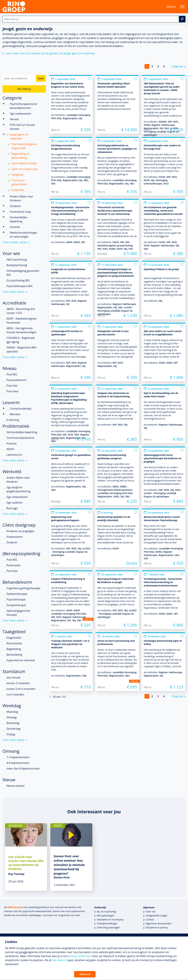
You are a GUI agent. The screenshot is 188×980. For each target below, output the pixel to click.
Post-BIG (12, 374)
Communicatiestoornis (21, 438)
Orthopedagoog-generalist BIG (23, 273)
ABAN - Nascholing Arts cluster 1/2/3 (21, 311)
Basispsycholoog (17, 265)
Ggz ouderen (14, 503)
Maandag (12, 712)
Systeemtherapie (17, 594)
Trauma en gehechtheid (19, 182)
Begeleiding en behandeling (21, 156)
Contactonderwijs (4, 408)
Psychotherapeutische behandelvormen (4, 104)
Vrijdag (11, 734)
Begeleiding (14, 649)
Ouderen (15, 206)
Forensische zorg (4, 211)
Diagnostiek (14, 638)
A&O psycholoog (17, 259)
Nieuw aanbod (15, 786)
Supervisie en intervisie (21, 660)
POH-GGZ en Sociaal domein (22, 127)
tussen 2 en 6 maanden (21, 689)
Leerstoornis (14, 455)
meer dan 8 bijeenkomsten (23, 768)
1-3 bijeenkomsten (18, 757)
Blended (4, 414)
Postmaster (14, 565)
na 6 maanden (15, 694)
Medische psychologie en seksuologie (23, 235)
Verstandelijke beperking (4, 217)
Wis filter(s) (24, 89)
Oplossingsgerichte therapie (18, 613)
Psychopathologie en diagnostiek (24, 146)
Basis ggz (12, 508)
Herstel (14, 119)
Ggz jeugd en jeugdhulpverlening (18, 489)
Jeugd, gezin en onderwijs (19, 136)
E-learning (13, 420)
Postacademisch (17, 380)
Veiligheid (17, 175)
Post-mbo (12, 391)
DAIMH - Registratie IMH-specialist (22, 349)
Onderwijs (18, 190)
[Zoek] (182, 19)
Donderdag (13, 729)
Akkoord (85, 974)
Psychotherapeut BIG (20, 286)
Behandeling (14, 655)
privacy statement (80, 956)
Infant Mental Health (24, 163)
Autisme (15, 227)
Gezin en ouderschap (25, 169)
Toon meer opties (13, 292)
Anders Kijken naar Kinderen (4, 196)
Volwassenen (15, 537)
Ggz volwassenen (20, 114)
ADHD (10, 449)
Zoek (41, 78)
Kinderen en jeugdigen (20, 531)
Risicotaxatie (14, 643)
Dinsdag (11, 717)
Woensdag (13, 723)
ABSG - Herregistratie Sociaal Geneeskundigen (22, 330)
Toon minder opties (15, 242)
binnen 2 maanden (18, 683)
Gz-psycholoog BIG (18, 280)
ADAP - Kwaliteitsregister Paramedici (22, 321)
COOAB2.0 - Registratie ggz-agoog (21, 340)
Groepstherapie (16, 605)
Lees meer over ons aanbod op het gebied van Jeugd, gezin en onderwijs (50, 53)
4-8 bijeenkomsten (18, 763)
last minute (13, 678)
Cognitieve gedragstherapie (23, 588)
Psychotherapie (16, 599)
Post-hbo (12, 386)
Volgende (177, 66)
